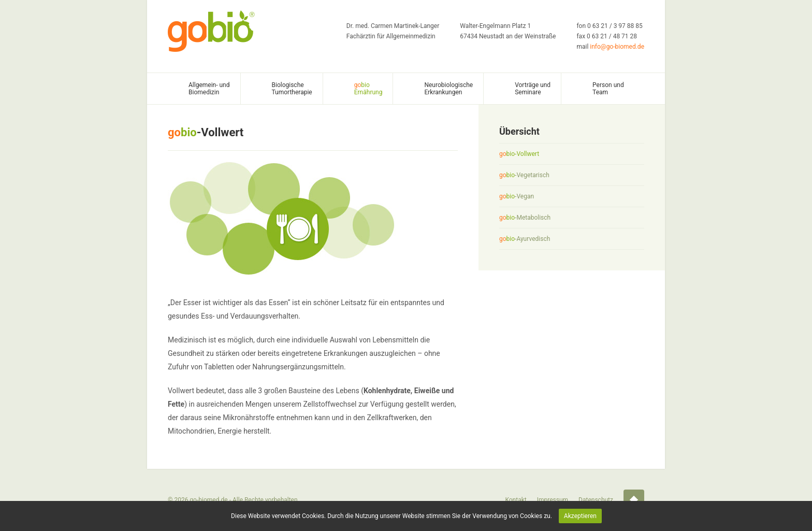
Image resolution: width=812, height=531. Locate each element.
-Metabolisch (525, 218)
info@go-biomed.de (617, 47)
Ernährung (368, 89)
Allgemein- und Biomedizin (209, 89)
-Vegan (517, 196)
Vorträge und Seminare (533, 89)
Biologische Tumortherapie (292, 89)
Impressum (553, 500)
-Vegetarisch (524, 175)
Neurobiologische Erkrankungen (448, 89)
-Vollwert (519, 154)
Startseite (634, 500)
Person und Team (608, 89)
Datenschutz (596, 500)
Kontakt (516, 500)
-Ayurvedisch (525, 239)
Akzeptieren (580, 516)
